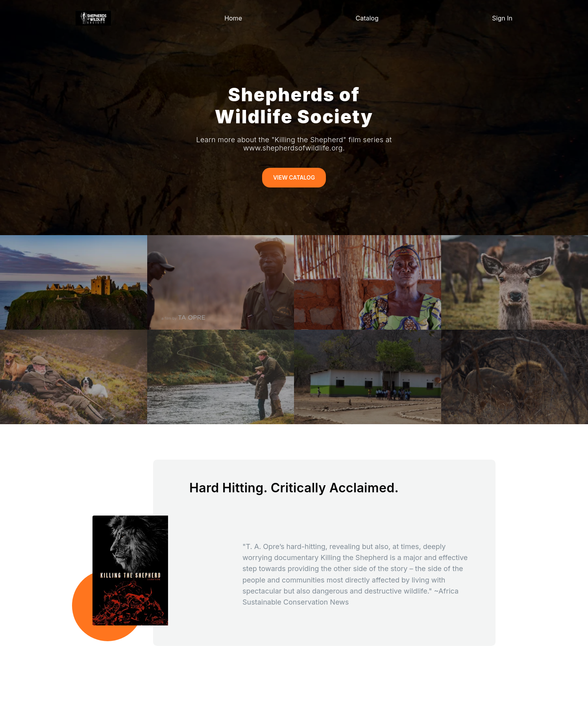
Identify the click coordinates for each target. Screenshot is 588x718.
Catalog (367, 18)
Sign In (502, 18)
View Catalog (294, 177)
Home (233, 18)
